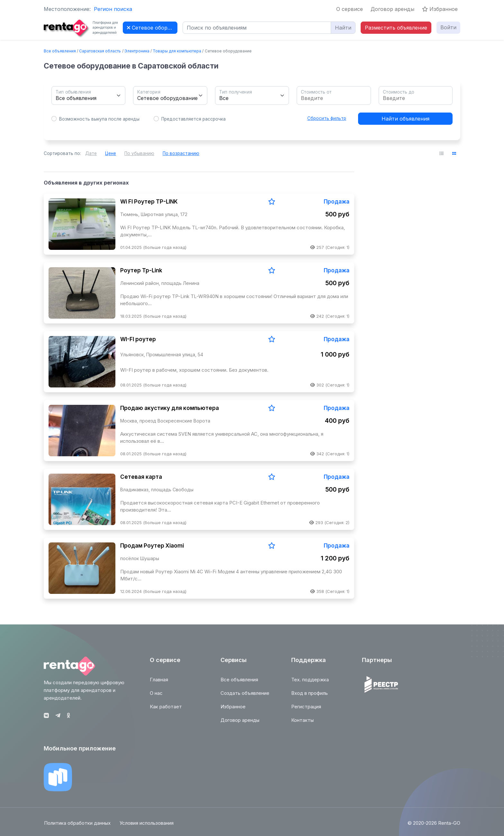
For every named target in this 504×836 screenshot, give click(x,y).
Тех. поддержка (310, 683)
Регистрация (306, 710)
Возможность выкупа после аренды (99, 119)
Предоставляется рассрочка (194, 119)
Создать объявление (245, 696)
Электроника (137, 51)
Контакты (302, 723)
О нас (156, 696)
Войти (448, 27)
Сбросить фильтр (327, 118)
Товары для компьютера (177, 51)
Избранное (440, 9)
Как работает (166, 710)
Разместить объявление (396, 28)
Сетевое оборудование (152, 28)
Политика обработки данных (77, 827)
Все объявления (60, 51)
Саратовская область (100, 51)
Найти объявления (405, 119)
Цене (111, 153)
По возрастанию (181, 153)
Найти (343, 28)
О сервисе (350, 9)
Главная (159, 683)
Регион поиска (113, 9)
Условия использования (147, 827)
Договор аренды (392, 9)
